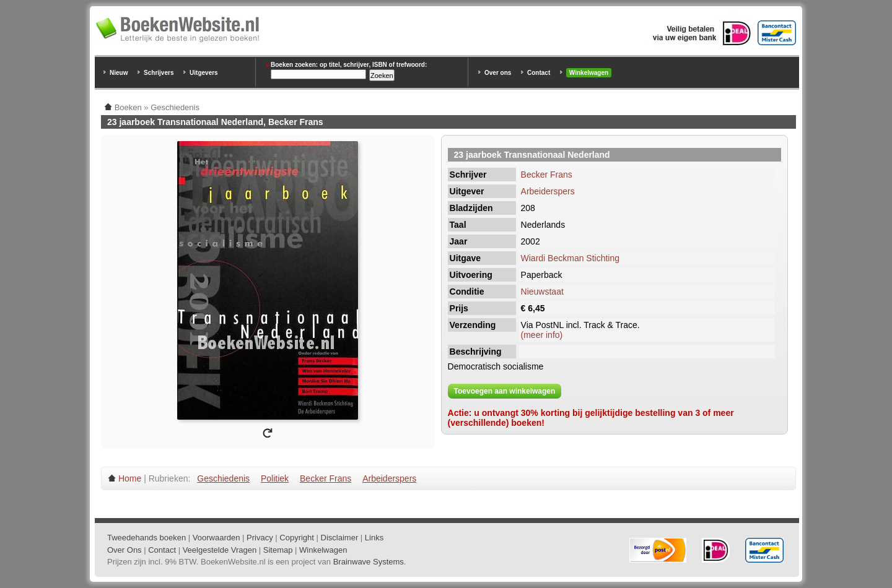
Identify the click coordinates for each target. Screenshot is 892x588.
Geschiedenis (223, 478)
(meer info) (542, 335)
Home (130, 478)
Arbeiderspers (548, 191)
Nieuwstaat (542, 292)
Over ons (498, 73)
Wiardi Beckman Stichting (571, 258)
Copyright (297, 538)
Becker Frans (547, 175)
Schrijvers (159, 73)
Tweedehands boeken (146, 538)
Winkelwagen (589, 73)
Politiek (275, 478)
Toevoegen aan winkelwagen (505, 391)
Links (374, 538)
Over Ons (125, 550)
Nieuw (119, 73)
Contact (539, 73)
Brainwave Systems (369, 562)
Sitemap (278, 550)
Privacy (260, 538)
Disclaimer (340, 538)
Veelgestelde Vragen (220, 550)
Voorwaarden (216, 538)
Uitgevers (204, 73)
